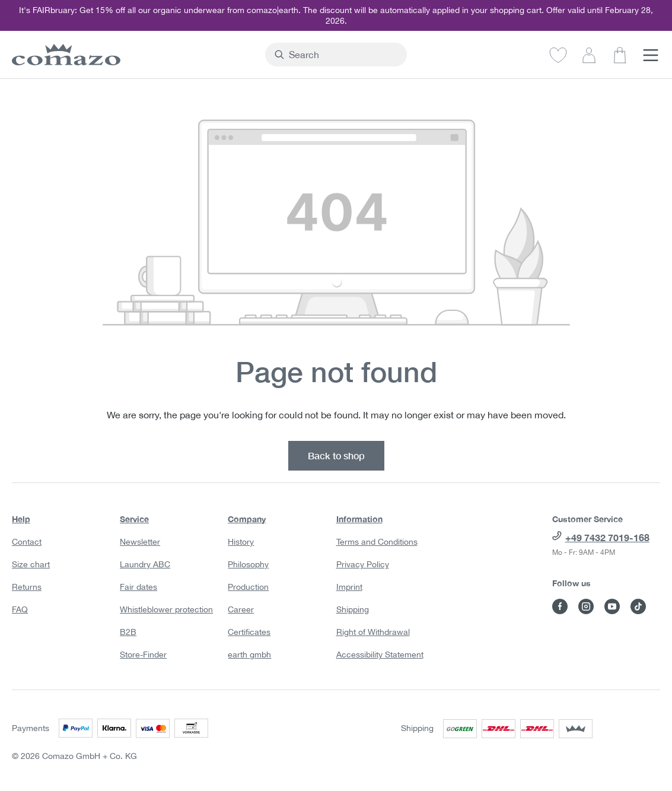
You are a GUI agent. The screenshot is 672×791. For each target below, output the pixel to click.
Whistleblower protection (166, 609)
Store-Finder (143, 655)
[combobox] (343, 55)
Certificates (249, 632)
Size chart (31, 564)
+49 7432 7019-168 (607, 537)
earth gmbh (249, 655)
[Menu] (651, 55)
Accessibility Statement (380, 655)
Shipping (353, 609)
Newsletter (140, 542)
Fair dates (138, 587)
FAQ (20, 609)
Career (241, 609)
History (241, 542)
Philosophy (248, 564)
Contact (27, 542)
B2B (128, 632)
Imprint (349, 587)
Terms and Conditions (377, 542)
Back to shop (336, 455)
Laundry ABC (145, 564)
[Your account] (589, 55)
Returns (27, 587)
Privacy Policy (363, 564)
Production (248, 587)
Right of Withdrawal (373, 632)
